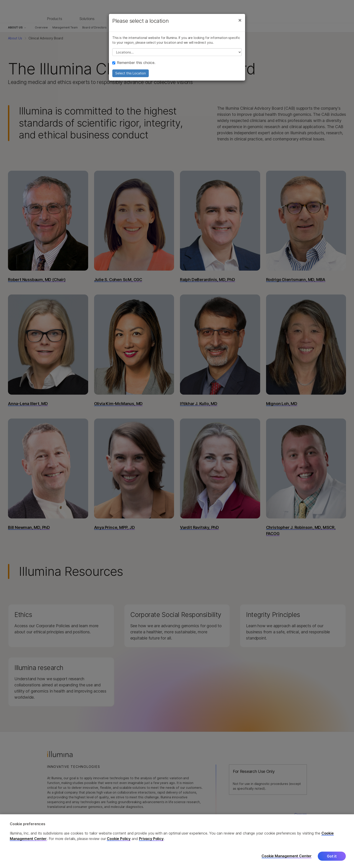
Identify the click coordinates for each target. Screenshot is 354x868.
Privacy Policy (151, 842)
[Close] (240, 20)
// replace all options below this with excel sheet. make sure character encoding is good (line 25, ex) (177, 52)
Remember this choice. (134, 63)
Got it (332, 859)
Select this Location (131, 73)
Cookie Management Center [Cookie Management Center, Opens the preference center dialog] (287, 859)
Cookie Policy (119, 842)
